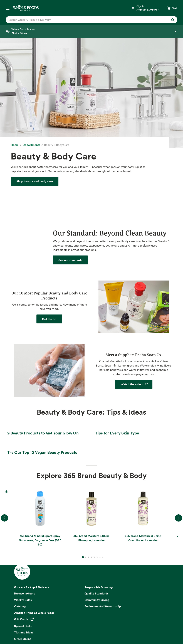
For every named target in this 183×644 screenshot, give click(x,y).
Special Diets (23, 527)
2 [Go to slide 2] (86, 458)
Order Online (23, 540)
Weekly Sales (23, 501)
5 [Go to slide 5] (94, 458)
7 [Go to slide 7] (100, 458)
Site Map (153, 624)
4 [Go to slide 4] (91, 458)
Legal (90, 628)
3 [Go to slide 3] (88, 458)
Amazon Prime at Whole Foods (34, 514)
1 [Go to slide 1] (83, 455)
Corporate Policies (107, 628)
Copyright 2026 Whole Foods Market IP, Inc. (91, 615)
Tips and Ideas (24, 533)
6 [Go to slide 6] (97, 458)
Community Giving (97, 501)
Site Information (74, 628)
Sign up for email (91, 580)
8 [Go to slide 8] (103, 458)
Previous (4, 419)
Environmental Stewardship (103, 507)
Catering (20, 507)
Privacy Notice (29, 624)
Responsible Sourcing (99, 488)
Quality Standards (97, 494)
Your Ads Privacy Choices (55, 624)
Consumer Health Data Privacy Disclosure (121, 624)
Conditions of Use (84, 624)
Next (179, 419)
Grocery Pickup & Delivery (32, 488)
